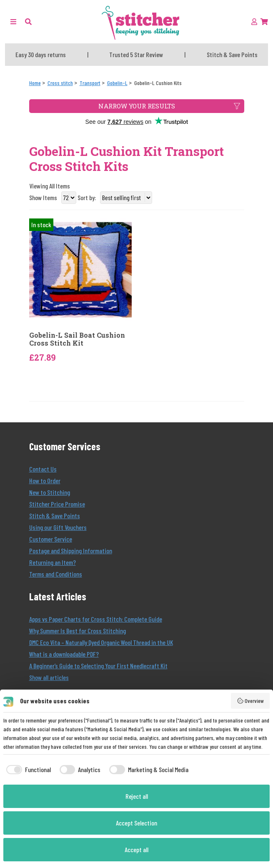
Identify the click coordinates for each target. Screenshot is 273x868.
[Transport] (90, 83)
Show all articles (49, 677)
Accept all (136, 849)
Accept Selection (136, 823)
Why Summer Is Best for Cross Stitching (78, 631)
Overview (250, 701)
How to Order (45, 480)
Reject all (137, 796)
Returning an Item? (53, 562)
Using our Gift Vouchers (58, 527)
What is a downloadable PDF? (64, 654)
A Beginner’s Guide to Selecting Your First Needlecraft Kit (98, 666)
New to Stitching (50, 492)
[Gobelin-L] (117, 83)
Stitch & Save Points (55, 516)
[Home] (35, 83)
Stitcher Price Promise (57, 504)
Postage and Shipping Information (71, 551)
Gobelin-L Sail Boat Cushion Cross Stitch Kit (77, 339)
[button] (28, 21)
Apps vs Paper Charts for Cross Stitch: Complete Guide (96, 619)
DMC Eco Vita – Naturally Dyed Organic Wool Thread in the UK (101, 642)
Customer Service (51, 539)
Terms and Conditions (56, 574)
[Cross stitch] (60, 83)
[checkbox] (27, 770)
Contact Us (43, 469)
